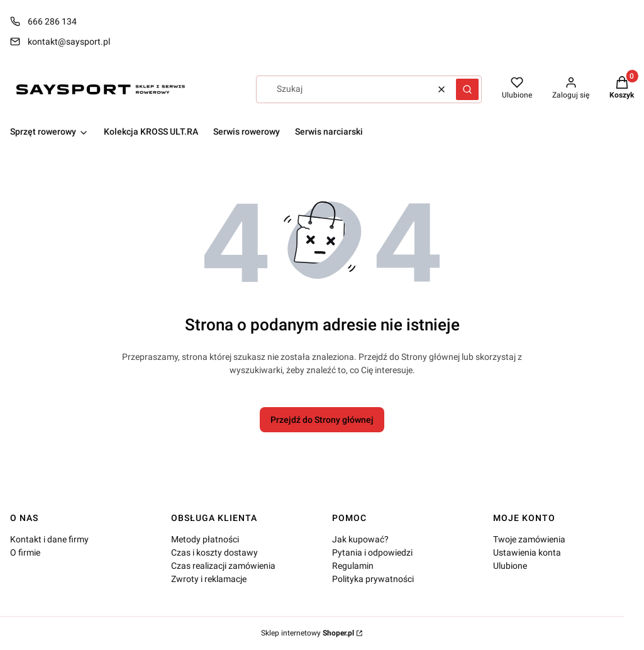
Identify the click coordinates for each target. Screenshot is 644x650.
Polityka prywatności (373, 579)
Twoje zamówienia (529, 539)
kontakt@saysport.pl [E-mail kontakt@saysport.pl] (69, 42)
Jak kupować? (360, 539)
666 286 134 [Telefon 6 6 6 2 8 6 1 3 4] (52, 21)
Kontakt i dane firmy (49, 539)
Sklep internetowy (308, 633)
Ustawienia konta (527, 552)
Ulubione (510, 566)
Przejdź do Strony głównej (322, 420)
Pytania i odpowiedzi (372, 552)
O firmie (25, 552)
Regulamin (353, 566)
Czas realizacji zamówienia (223, 566)
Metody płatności (205, 539)
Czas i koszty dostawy (214, 552)
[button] (467, 89)
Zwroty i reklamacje (209, 579)
